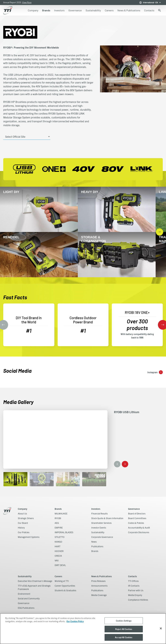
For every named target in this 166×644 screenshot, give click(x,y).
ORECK (58, 556)
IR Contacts (134, 586)
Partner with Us (136, 590)
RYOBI (58, 518)
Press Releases (98, 581)
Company (23, 509)
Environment (24, 594)
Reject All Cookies (124, 629)
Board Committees (137, 518)
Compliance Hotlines (138, 600)
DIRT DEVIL (60, 565)
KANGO (58, 542)
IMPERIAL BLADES (64, 532)
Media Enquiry (135, 595)
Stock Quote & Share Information (107, 518)
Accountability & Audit (139, 528)
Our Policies (24, 532)
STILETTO (60, 537)
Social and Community (29, 598)
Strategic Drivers (26, 518)
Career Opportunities (65, 586)
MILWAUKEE (61, 513)
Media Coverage (99, 595)
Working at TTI (62, 581)
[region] (83, 629)
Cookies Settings (124, 621)
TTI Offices (133, 581)
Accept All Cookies (124, 637)
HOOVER (59, 551)
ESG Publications (26, 608)
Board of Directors (137, 513)
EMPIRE (59, 528)
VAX (57, 560)
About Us (22, 513)
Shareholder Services (101, 523)
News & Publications (101, 576)
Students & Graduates (65, 590)
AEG (57, 523)
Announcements (99, 586)
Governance (134, 509)
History (21, 528)
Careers (58, 576)
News (94, 542)
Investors (96, 509)
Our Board (23, 523)
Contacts (132, 576)
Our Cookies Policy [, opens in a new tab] (75, 621)
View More (27, 2)
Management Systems (29, 537)
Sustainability (98, 532)
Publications (97, 546)
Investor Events (99, 528)
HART (58, 546)
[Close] (161, 628)
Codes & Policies (136, 523)
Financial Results (99, 513)
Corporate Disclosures (139, 532)
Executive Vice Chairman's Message (35, 581)
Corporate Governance (102, 537)
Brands (58, 509)
